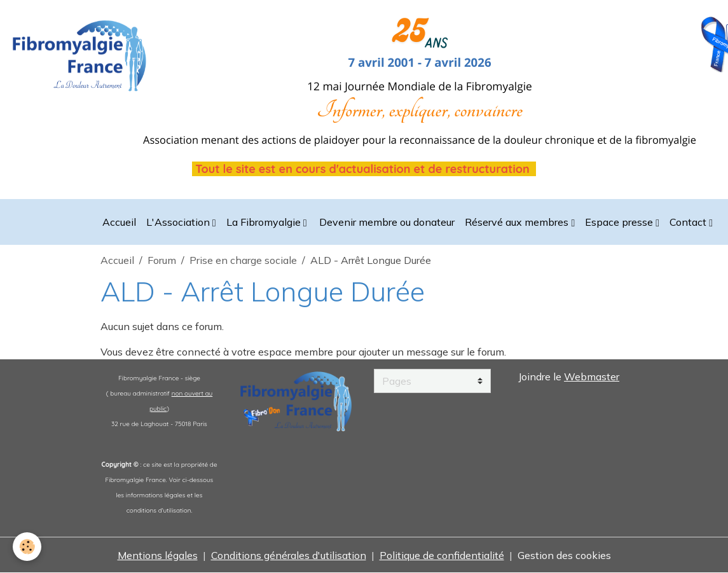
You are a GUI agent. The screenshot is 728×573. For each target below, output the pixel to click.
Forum (162, 260)
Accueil (119, 222)
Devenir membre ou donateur (386, 222)
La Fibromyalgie (265, 222)
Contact (689, 222)
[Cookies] (27, 547)
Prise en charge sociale (243, 260)
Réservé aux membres (518, 222)
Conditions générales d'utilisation (289, 555)
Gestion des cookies (564, 555)
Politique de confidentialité (442, 555)
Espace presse (620, 222)
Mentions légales (158, 555)
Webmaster (592, 376)
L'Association (179, 222)
